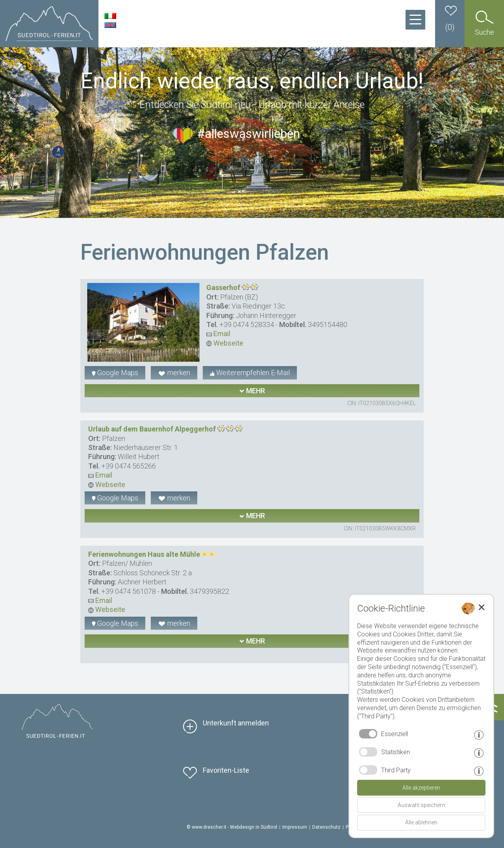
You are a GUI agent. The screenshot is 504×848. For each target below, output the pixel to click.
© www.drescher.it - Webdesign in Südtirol (232, 827)
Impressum (295, 827)
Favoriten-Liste (226, 770)
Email (218, 334)
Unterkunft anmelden (236, 723)
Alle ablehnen (421, 822)
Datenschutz (326, 827)
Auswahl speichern (421, 805)
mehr (252, 391)
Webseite (225, 343)
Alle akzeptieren (421, 788)
